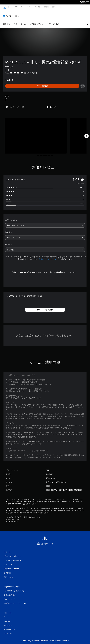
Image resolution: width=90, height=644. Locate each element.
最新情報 (46, 7)
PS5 (16, 7)
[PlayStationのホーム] (4, 7)
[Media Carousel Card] (36, 134)
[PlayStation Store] (12, 14)
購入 (54, 7)
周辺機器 (38, 7)
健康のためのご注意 (13, 517)
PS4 (22, 7)
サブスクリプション (38, 22)
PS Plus (29, 7)
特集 (15, 22)
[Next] (87, 134)
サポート (61, 7)
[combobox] (45, 223)
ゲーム (10, 7)
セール (23, 22)
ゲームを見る (54, 22)
